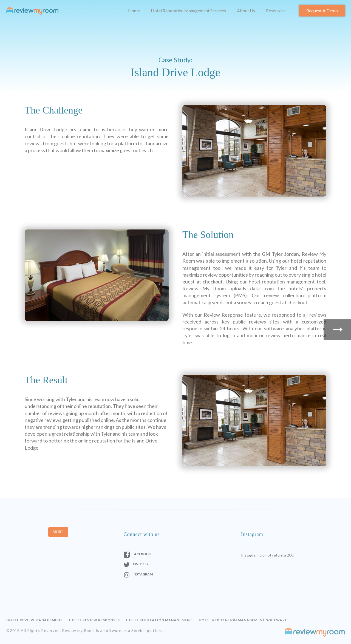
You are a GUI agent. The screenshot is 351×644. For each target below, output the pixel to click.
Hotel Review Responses (94, 620)
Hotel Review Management (35, 620)
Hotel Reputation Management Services (188, 11)
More (58, 532)
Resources (276, 11)
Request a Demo (322, 11)
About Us (246, 11)
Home (134, 11)
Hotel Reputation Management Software (243, 620)
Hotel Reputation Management (159, 620)
